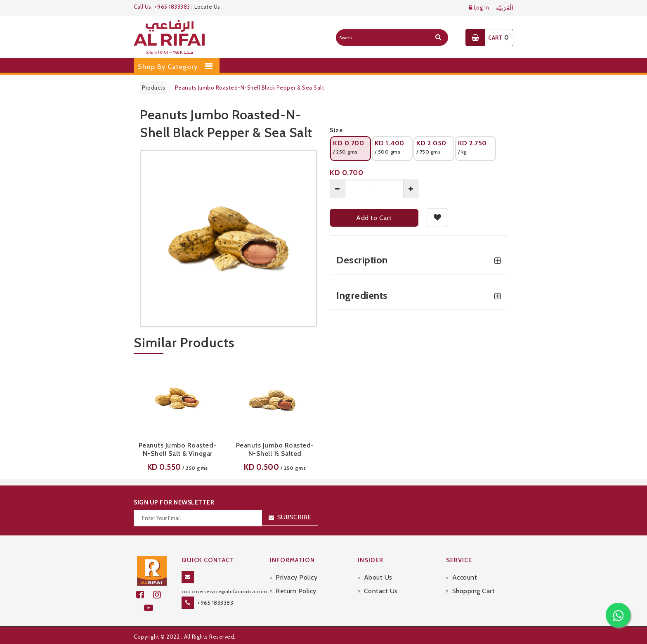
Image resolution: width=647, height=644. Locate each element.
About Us (378, 577)
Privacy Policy (296, 577)
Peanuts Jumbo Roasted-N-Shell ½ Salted (275, 449)
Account (465, 577)
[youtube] (152, 608)
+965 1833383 (215, 603)
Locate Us (207, 7)
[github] (161, 595)
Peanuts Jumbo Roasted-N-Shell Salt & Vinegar (178, 449)
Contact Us (381, 591)
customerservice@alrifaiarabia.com (224, 591)
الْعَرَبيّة (505, 8)
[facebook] (145, 595)
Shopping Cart (474, 591)
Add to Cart (374, 218)
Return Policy (296, 591)
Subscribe (294, 517)
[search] (438, 38)
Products (153, 88)
